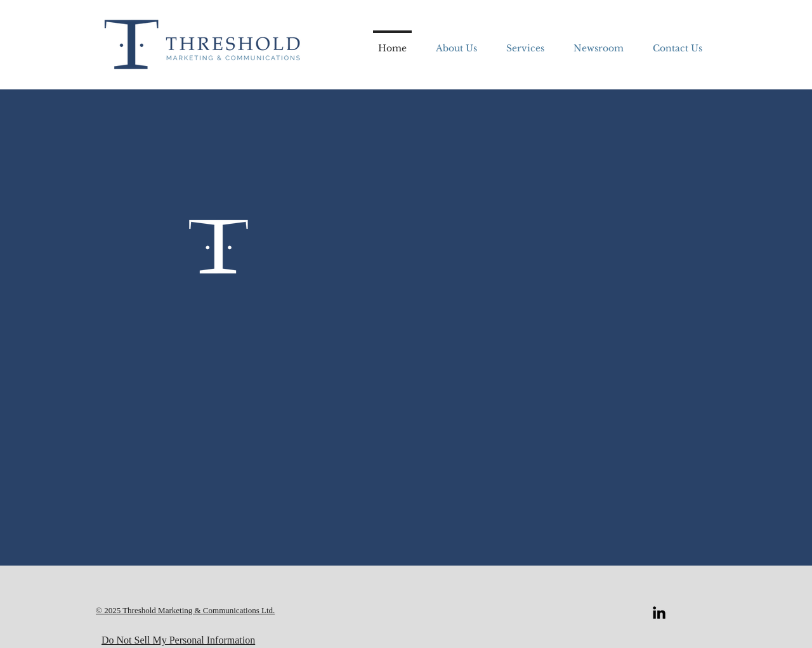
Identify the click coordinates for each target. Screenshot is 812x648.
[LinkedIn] (659, 612)
